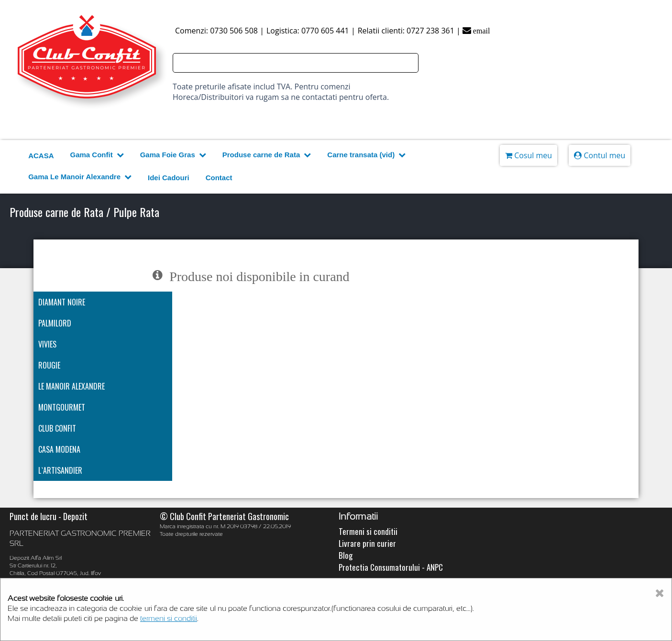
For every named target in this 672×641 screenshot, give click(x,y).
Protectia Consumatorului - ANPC (391, 567)
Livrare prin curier (367, 543)
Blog (346, 555)
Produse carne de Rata (267, 155)
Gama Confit (97, 155)
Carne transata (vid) (366, 155)
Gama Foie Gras (173, 155)
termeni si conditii (169, 618)
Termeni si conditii (368, 531)
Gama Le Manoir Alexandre (80, 177)
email (476, 31)
